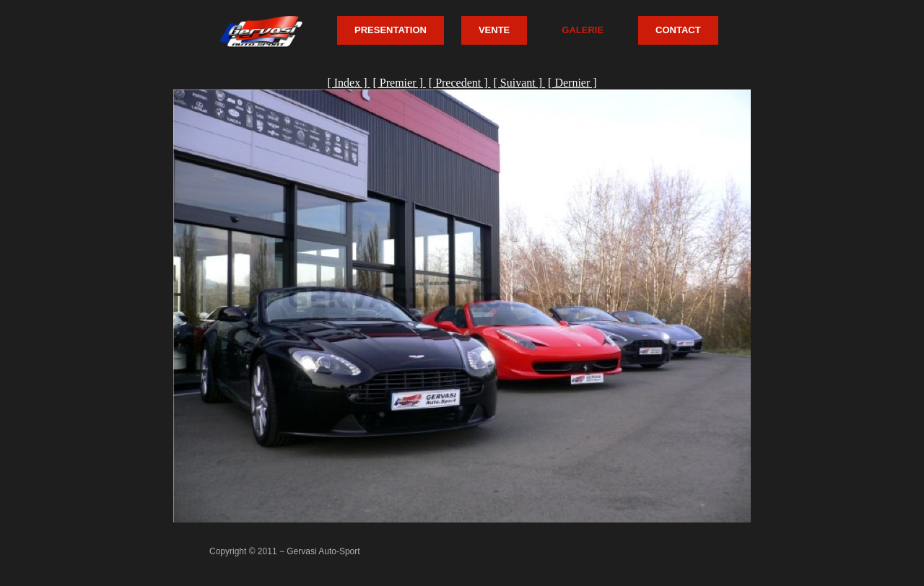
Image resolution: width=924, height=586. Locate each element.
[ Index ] (348, 83)
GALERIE (583, 30)
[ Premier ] (399, 83)
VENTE (494, 30)
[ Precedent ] (460, 83)
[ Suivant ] (520, 83)
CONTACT (678, 30)
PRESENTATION (391, 30)
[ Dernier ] (572, 83)
